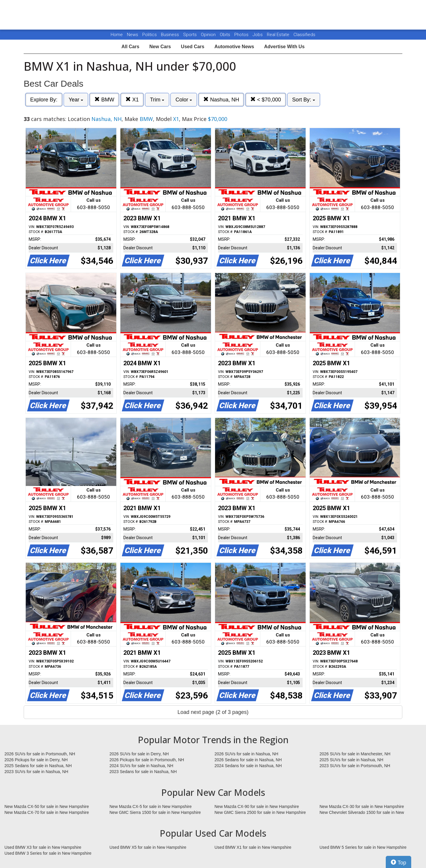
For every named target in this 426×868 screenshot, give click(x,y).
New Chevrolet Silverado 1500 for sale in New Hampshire (362, 813)
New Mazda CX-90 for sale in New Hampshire (257, 806)
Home (117, 35)
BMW (104, 100)
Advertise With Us (284, 47)
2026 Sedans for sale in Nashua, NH (248, 760)
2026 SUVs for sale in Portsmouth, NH (40, 754)
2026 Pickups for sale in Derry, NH (36, 760)
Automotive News (234, 47)
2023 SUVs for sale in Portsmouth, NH (355, 766)
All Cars (130, 47)
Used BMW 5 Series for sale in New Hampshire (363, 847)
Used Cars (193, 47)
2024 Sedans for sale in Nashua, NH (248, 766)
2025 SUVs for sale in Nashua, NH (351, 760)
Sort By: (304, 100)
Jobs (258, 35)
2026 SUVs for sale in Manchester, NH (355, 754)
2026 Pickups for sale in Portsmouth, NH (147, 760)
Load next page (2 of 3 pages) (213, 712)
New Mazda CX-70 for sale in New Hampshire (47, 812)
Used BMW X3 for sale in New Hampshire (43, 847)
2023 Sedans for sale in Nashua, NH (143, 772)
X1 (132, 100)
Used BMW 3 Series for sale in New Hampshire (48, 853)
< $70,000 (266, 100)
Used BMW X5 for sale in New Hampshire (148, 847)
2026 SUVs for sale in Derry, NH (139, 754)
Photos (242, 35)
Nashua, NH (221, 100)
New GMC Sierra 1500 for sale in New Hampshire (155, 812)
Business (171, 35)
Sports (191, 35)
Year (76, 100)
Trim (157, 100)
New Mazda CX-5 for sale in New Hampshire (151, 806)
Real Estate (279, 35)
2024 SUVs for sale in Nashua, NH (141, 766)
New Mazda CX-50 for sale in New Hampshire (47, 806)
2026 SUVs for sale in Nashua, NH (246, 754)
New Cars (160, 47)
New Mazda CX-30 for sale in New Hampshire (362, 806)
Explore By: (44, 100)
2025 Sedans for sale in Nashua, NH (38, 766)
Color (184, 100)
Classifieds (304, 35)
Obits (226, 35)
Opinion (209, 35)
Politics (150, 35)
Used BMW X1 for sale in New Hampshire (253, 847)
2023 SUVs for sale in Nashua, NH (36, 772)
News (133, 35)
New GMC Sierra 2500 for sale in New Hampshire (260, 812)
